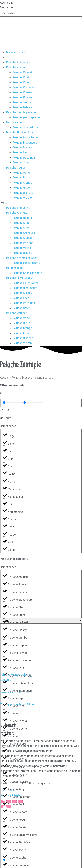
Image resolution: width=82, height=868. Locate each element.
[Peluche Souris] (4, 822)
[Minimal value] (13, 402)
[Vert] (4, 537)
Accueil (5, 377)
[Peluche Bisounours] (4, 595)
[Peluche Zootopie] (4, 860)
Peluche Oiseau (22, 92)
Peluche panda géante (26, 117)
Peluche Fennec (10, 675)
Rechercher (7, 3)
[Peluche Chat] (4, 602)
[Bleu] (4, 446)
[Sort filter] (41, 621)
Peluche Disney (21, 377)
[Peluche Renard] (4, 807)
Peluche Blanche (23, 193)
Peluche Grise (21, 188)
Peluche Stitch (21, 162)
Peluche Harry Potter (25, 137)
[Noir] (4, 499)
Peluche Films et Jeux (20, 132)
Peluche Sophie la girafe (27, 127)
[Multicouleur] (4, 492)
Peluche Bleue (21, 177)
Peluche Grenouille (24, 87)
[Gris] (4, 462)
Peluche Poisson (23, 97)
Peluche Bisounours (25, 142)
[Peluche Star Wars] (4, 838)
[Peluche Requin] (4, 815)
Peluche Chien (21, 82)
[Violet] (4, 545)
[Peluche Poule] (4, 800)
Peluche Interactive (18, 62)
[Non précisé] (4, 507)
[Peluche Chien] (4, 610)
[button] (41, 203)
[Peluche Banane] (4, 587)
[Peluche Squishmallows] (4, 830)
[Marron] (4, 477)
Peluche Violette (23, 198)
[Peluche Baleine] (4, 580)
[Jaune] (4, 469)
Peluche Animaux (17, 67)
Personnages (14, 122)
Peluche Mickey (22, 147)
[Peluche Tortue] (4, 845)
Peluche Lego (21, 152)
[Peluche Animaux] (4, 572)
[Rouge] (4, 530)
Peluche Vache (22, 102)
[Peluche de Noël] (4, 618)
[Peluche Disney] (4, 625)
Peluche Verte (21, 173)
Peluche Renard (22, 72)
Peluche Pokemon (24, 158)
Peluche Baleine (22, 107)
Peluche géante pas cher (22, 112)
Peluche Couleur (16, 168)
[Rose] (4, 522)
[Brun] (4, 454)
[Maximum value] (33, 402)
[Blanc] (4, 439)
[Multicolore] (4, 484)
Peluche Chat (21, 77)
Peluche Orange (22, 183)
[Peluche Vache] (4, 853)
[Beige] (4, 431)
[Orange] (4, 515)
